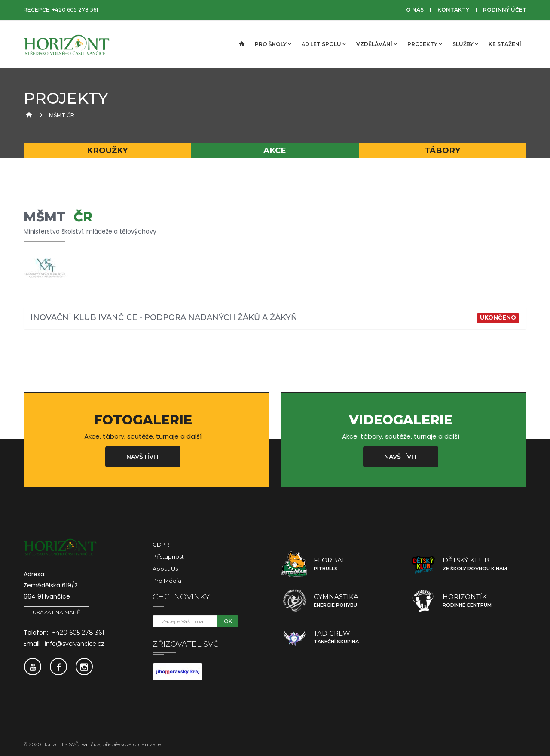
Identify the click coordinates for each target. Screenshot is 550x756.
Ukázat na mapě (57, 612)
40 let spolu (324, 44)
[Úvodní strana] (241, 44)
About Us (165, 569)
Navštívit (143, 457)
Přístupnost (168, 556)
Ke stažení (505, 44)
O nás (415, 10)
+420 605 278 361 (75, 10)
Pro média (167, 581)
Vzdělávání (377, 44)
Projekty (425, 44)
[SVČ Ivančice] (67, 44)
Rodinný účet (505, 10)
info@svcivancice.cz (75, 644)
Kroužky (107, 150)
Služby (465, 44)
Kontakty (453, 10)
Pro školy (273, 44)
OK (228, 621)
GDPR (161, 544)
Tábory (443, 150)
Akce (275, 150)
